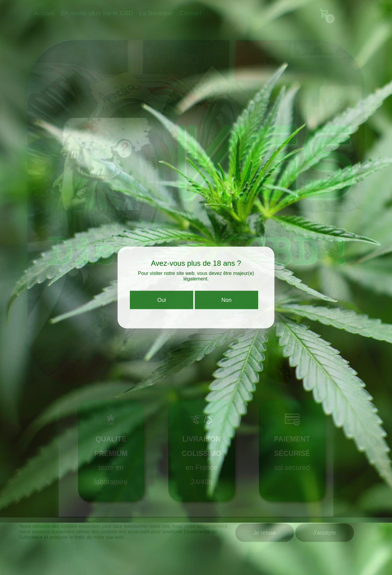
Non (226, 303)
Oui (162, 303)
